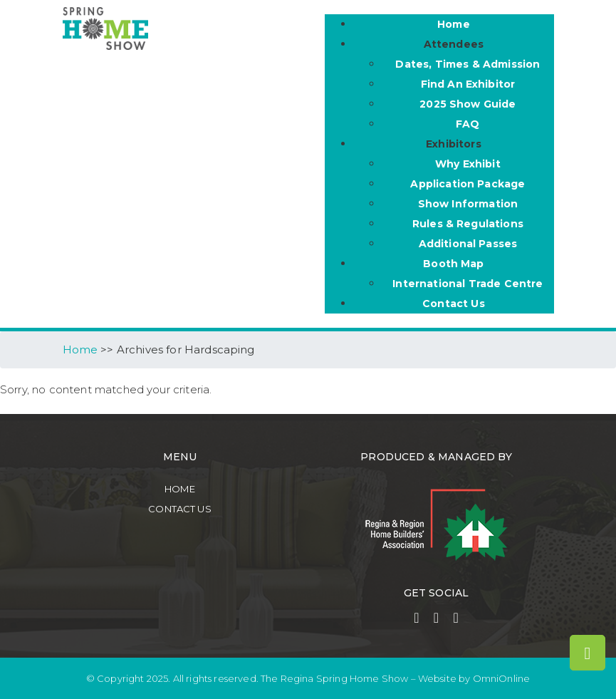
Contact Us (180, 509)
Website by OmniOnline (474, 678)
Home (180, 489)
